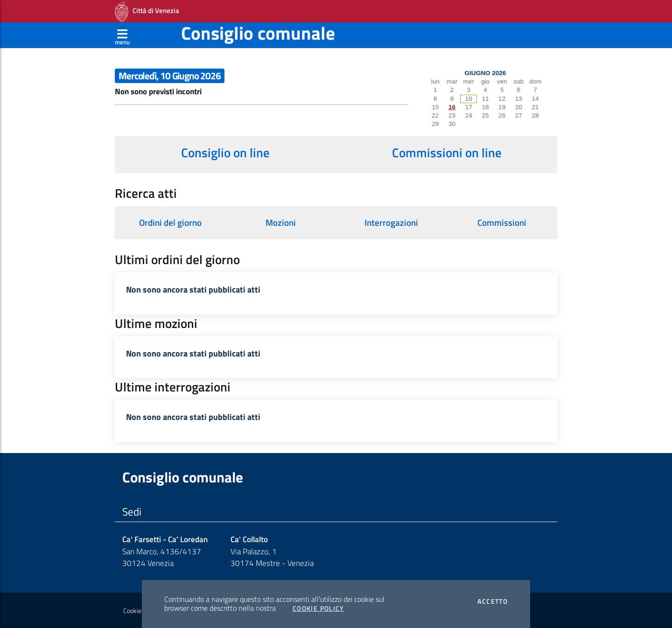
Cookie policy (141, 611)
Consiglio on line (225, 153)
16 (452, 107)
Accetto (493, 601)
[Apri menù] (122, 35)
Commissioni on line (447, 153)
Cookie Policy (318, 608)
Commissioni (502, 223)
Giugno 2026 (486, 73)
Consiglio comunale (258, 33)
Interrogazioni (391, 223)
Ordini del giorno (170, 223)
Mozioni (281, 223)
